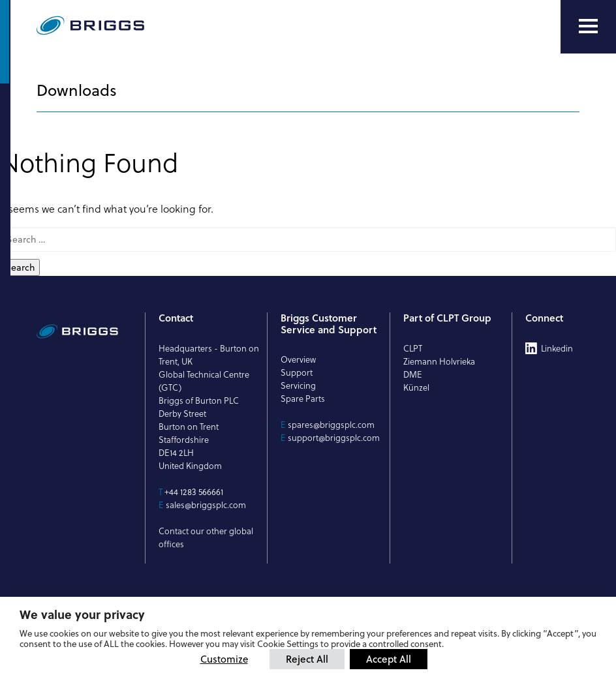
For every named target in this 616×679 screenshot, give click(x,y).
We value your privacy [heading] (82, 614)
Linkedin (557, 348)
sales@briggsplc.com (206, 505)
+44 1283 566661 (194, 492)
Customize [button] (224, 659)
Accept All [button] (389, 659)
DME (413, 374)
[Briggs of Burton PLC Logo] (121, 26)
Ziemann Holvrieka (439, 361)
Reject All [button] (307, 659)
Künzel (416, 387)
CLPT (413, 348)
